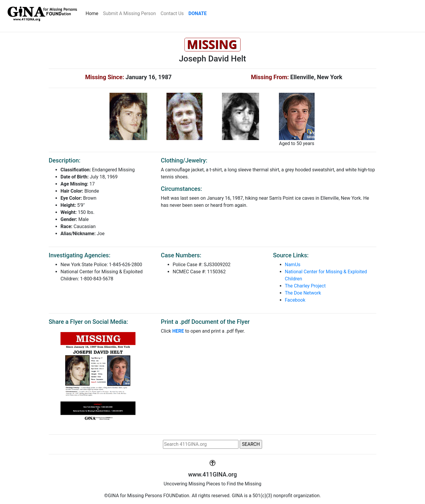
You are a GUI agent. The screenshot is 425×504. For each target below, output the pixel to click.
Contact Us (172, 13)
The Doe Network (303, 293)
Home (93, 13)
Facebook (295, 300)
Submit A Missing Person (129, 13)
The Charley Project (305, 286)
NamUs (293, 265)
